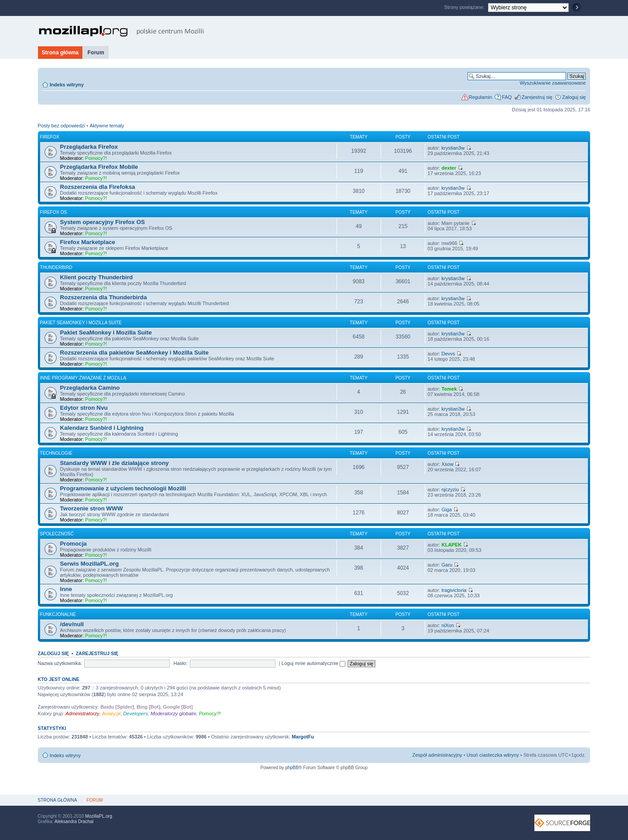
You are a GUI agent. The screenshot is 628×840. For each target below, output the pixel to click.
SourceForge (562, 823)
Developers (135, 714)
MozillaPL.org (99, 816)
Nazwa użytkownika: (60, 663)
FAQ (507, 97)
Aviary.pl (111, 714)
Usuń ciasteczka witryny (493, 755)
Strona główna (60, 53)
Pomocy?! (96, 158)
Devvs (448, 354)
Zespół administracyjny (437, 755)
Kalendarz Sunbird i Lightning (102, 428)
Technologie (56, 453)
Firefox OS (54, 212)
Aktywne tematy (107, 126)
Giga (446, 510)
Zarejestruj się (537, 97)
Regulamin (481, 97)
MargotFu (303, 737)
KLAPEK (451, 545)
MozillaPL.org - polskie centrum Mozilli (121, 31)
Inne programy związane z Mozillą (83, 378)
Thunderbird (56, 267)
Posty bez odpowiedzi (62, 126)
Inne (66, 589)
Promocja (74, 544)
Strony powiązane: (465, 7)
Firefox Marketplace (88, 242)
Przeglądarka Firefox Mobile (99, 167)
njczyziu (450, 489)
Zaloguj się (574, 97)
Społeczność (57, 534)
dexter (449, 168)
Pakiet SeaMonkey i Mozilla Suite (81, 323)
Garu (447, 565)
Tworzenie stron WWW (92, 508)
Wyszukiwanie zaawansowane (553, 83)
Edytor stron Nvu (84, 408)
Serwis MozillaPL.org (90, 564)
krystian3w (453, 148)
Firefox (50, 137)
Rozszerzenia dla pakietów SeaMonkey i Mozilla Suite (134, 353)
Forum (96, 53)
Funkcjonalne (58, 614)
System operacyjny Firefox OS (103, 222)
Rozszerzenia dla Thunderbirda (104, 297)
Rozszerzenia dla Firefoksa (98, 187)
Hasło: (180, 663)
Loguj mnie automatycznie (314, 663)
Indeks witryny (67, 85)
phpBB (292, 768)
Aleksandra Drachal (74, 822)
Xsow (447, 464)
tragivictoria (454, 590)
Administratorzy (82, 714)
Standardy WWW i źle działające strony (115, 463)
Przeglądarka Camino (90, 388)
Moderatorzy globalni (173, 714)
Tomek (449, 389)
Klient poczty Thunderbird (96, 277)
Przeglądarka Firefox (89, 147)
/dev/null (72, 624)
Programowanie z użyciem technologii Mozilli (123, 488)
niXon (447, 625)
